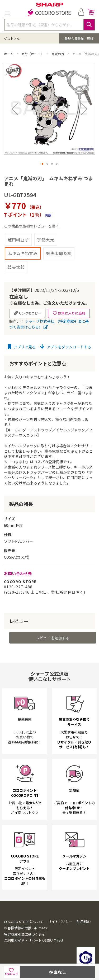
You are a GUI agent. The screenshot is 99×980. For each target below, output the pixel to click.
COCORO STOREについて (24, 922)
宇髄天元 (46, 239)
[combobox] (49, 25)
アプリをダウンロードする (65, 347)
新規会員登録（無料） (80, 38)
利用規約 (84, 922)
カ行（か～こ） (33, 54)
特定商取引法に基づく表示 (25, 934)
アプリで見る (22, 347)
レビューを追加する (53, 638)
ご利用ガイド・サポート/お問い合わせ (34, 940)
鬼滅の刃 (58, 54)
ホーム (9, 54)
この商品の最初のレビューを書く (32, 226)
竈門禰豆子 (18, 239)
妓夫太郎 (16, 267)
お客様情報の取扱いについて (26, 928)
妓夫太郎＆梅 (59, 253)
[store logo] (50, 13)
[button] (15, 109)
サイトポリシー (60, 922)
